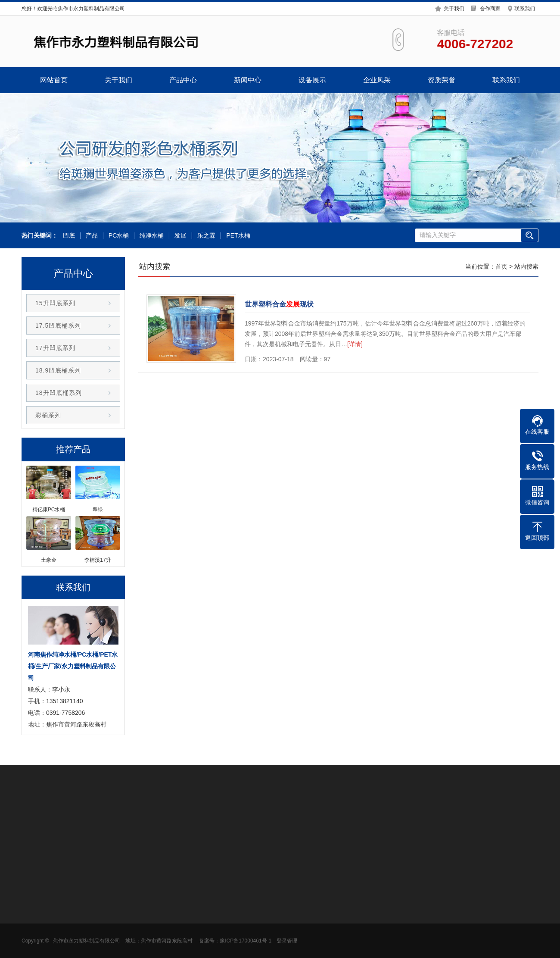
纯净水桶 (151, 236)
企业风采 (377, 80)
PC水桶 (118, 236)
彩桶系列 (48, 415)
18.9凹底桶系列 (58, 370)
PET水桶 (238, 236)
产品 (91, 236)
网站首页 (54, 80)
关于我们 (454, 8)
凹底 (68, 236)
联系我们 (525, 8)
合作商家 (490, 8)
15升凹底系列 (55, 303)
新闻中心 (248, 80)
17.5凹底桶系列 (58, 326)
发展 (180, 236)
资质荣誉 (442, 80)
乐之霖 (206, 236)
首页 (501, 266)
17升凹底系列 (55, 348)
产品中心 (183, 80)
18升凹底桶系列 (59, 393)
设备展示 (312, 80)
